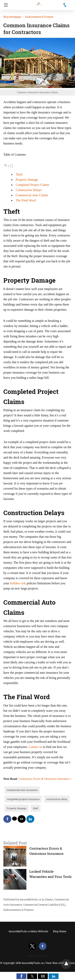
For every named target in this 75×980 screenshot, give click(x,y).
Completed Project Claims (32, 185)
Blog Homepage (12, 17)
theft (36, 808)
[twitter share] (14, 819)
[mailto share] (22, 819)
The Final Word (26, 200)
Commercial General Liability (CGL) (44, 905)
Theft (19, 174)
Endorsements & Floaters (39, 17)
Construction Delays (29, 190)
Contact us (35, 747)
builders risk (18, 583)
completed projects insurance (23, 799)
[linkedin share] (30, 819)
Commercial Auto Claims (32, 195)
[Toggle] (11, 166)
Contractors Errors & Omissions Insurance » (45, 779)
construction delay (57, 799)
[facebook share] (7, 819)
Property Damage (27, 180)
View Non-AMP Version (60, 963)
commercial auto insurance (22, 790)
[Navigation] (5, 5)
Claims (49, 899)
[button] (21, 976)
